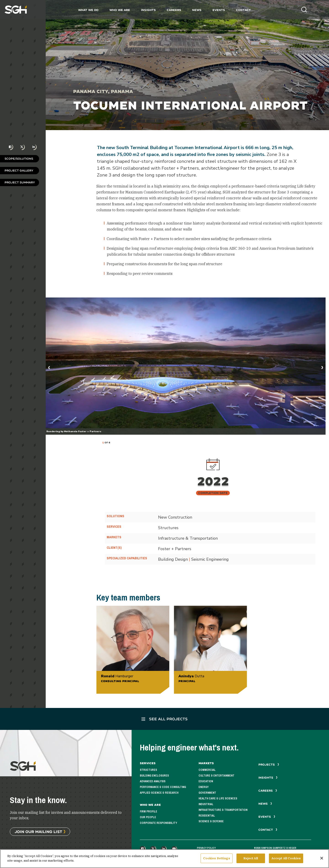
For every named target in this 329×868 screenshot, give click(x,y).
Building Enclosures (154, 776)
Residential (207, 816)
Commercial (207, 770)
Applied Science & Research (159, 793)
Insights (148, 10)
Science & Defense (211, 821)
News (197, 10)
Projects (269, 765)
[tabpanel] (186, 366)
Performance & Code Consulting (163, 787)
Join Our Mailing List (38, 832)
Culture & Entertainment (216, 776)
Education (206, 781)
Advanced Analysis (153, 781)
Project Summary (20, 182)
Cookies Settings (217, 860)
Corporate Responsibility (158, 823)
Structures (148, 770)
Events (219, 10)
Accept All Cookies (286, 860)
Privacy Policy (206, 848)
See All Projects (165, 719)
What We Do (88, 10)
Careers (174, 10)
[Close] (322, 860)
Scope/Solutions (19, 159)
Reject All (251, 860)
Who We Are (120, 10)
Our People (148, 817)
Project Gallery (19, 170)
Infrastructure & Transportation (223, 810)
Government (207, 793)
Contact (243, 10)
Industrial (206, 804)
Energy (204, 787)
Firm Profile (149, 812)
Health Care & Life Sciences (218, 798)
